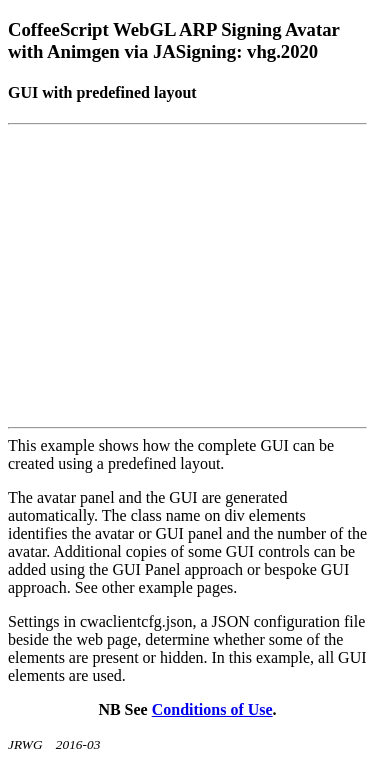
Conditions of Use (212, 709)
